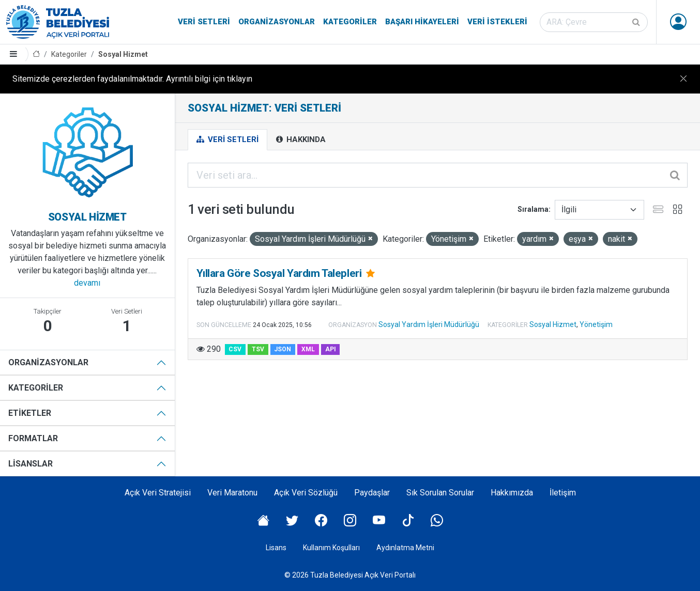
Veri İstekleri (497, 22)
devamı (87, 283)
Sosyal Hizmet (123, 54)
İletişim (563, 493)
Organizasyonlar (277, 22)
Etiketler (30, 413)
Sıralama (533, 209)
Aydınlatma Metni (405, 548)
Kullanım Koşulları (331, 548)
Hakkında (301, 139)
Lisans (276, 548)
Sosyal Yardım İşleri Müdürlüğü (429, 324)
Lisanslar (31, 464)
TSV (258, 349)
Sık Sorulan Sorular (440, 493)
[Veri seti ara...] (438, 175)
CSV (235, 349)
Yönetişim (596, 324)
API (331, 349)
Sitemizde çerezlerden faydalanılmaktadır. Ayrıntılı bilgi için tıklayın (132, 79)
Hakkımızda (512, 493)
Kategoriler (350, 22)
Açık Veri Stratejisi (158, 493)
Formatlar (33, 438)
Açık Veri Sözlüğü (306, 493)
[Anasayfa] (36, 55)
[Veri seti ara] (594, 22)
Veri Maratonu (232, 493)
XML (308, 349)
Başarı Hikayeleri (422, 22)
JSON (283, 349)
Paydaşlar (372, 493)
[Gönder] (637, 22)
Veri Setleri (204, 22)
